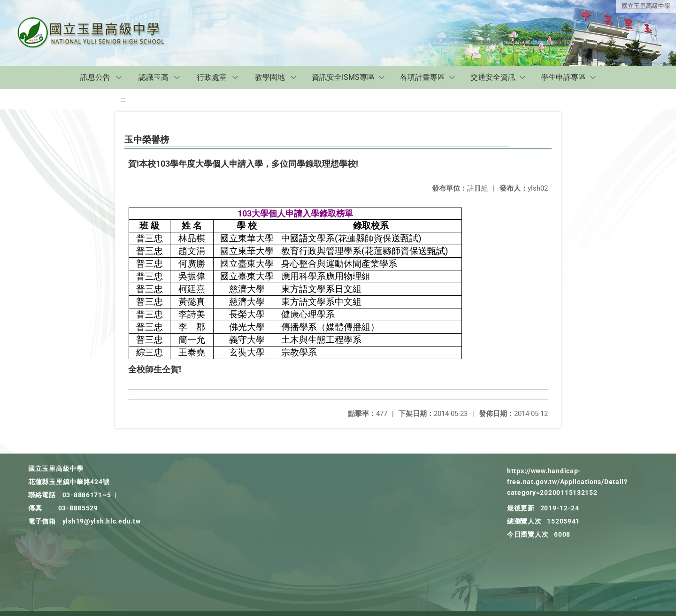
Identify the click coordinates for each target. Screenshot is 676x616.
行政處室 (212, 77)
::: (123, 99)
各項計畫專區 (422, 77)
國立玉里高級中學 (646, 6)
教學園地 (270, 77)
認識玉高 (154, 77)
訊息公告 (95, 77)
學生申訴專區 (563, 77)
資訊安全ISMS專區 (343, 77)
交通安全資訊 (493, 77)
